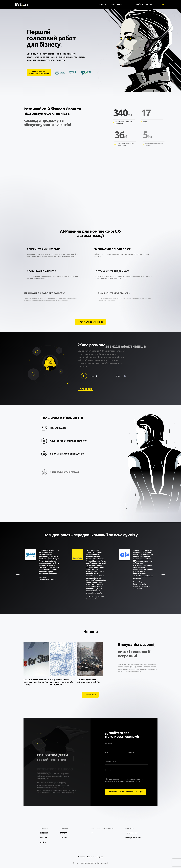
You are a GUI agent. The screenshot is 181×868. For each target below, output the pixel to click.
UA (163, 4)
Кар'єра (139, 4)
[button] (164, 575)
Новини (103, 4)
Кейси (120, 4)
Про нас (149, 4)
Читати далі (91, 695)
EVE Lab (112, 4)
